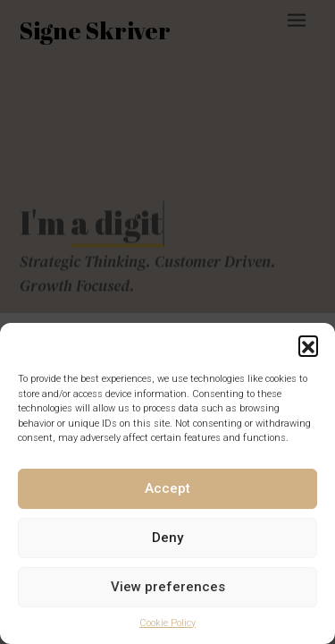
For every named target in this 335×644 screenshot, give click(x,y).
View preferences (168, 587)
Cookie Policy (167, 623)
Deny (167, 538)
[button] (308, 345)
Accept (167, 488)
